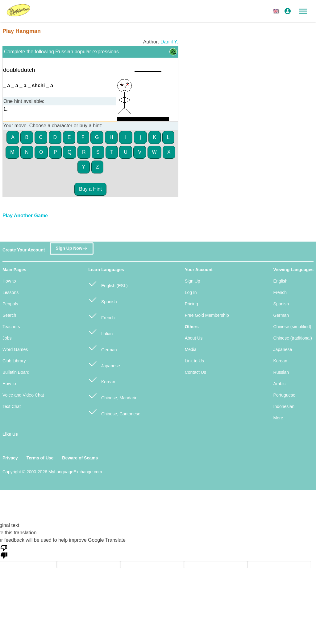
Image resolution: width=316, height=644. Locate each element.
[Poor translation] (4, 551)
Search (9, 315)
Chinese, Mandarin (113, 395)
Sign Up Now (71, 247)
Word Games (15, 349)
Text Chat (12, 406)
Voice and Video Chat (23, 395)
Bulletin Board (16, 372)
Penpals (10, 304)
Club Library (14, 361)
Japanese (104, 363)
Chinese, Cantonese (114, 411)
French (101, 315)
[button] (277, 11)
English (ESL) (108, 283)
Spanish (102, 299)
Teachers (11, 327)
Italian (100, 331)
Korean (102, 379)
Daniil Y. (169, 42)
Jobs (7, 338)
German (102, 347)
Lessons (10, 292)
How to (9, 281)
